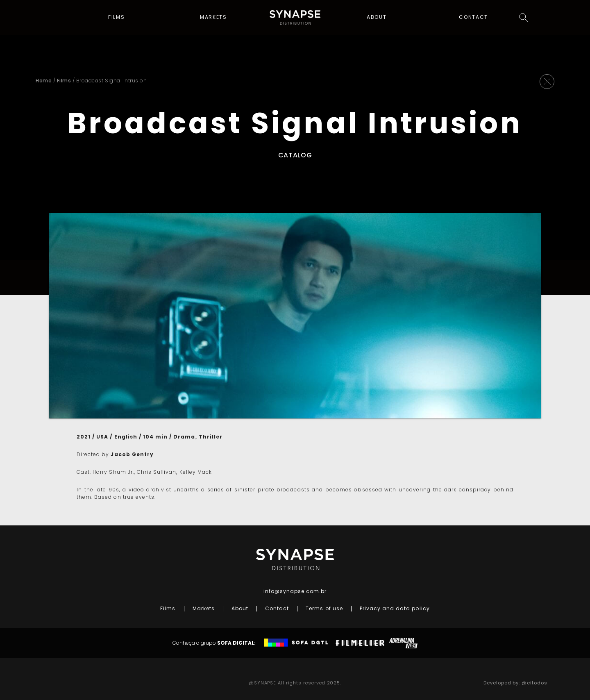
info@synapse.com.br (295, 591)
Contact (473, 18)
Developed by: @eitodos (515, 683)
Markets (213, 18)
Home (44, 81)
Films (117, 18)
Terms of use (324, 608)
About (377, 18)
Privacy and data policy (395, 608)
